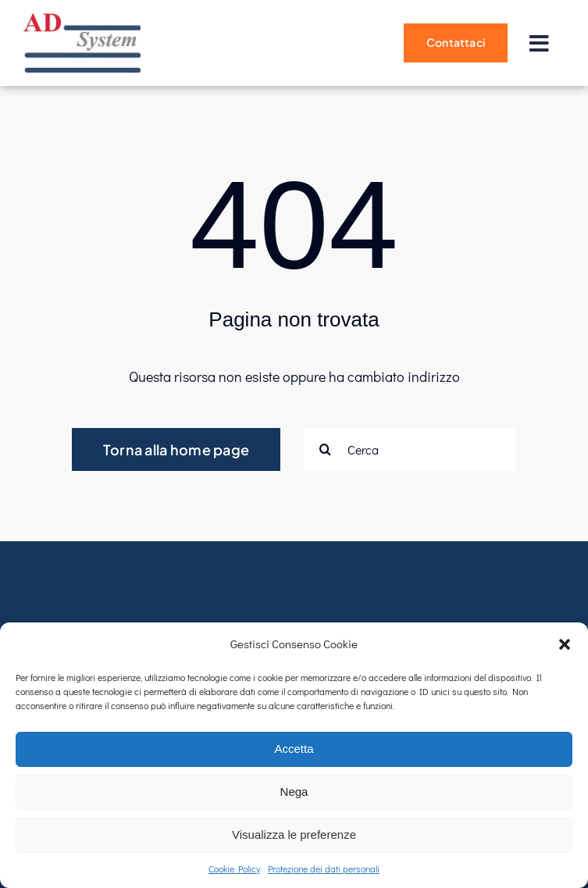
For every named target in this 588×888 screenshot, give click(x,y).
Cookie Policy (234, 868)
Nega (294, 792)
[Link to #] (539, 44)
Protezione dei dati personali (324, 868)
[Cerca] (410, 449)
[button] (565, 644)
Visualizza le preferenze (294, 835)
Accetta (294, 749)
